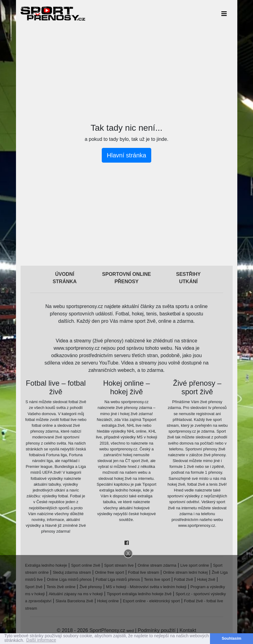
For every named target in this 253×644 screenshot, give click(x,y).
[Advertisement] (127, 70)
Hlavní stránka (127, 155)
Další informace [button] (41, 640)
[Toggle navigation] (224, 13)
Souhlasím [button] (231, 638)
